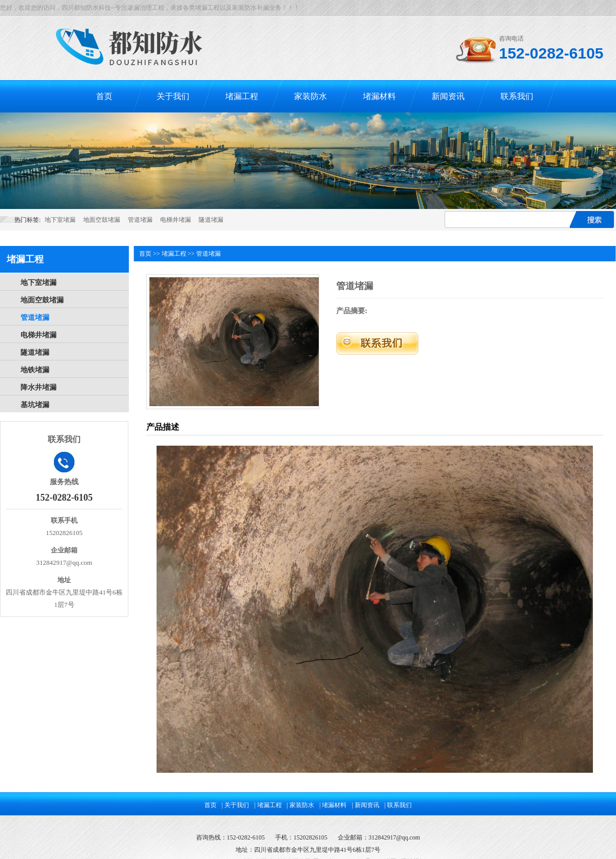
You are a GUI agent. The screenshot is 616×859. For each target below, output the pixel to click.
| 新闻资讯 (365, 805)
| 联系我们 (398, 805)
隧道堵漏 (211, 220)
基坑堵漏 (35, 405)
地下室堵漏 (60, 220)
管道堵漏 (140, 220)
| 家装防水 (301, 805)
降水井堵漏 (38, 387)
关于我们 (173, 96)
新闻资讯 (448, 96)
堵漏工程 (242, 96)
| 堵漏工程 (268, 805)
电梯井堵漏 (176, 220)
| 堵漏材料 (333, 805)
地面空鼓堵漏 (102, 220)
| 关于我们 (235, 805)
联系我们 (517, 96)
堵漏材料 (379, 96)
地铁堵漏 (35, 370)
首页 (104, 96)
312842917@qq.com (394, 837)
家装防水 (311, 96)
